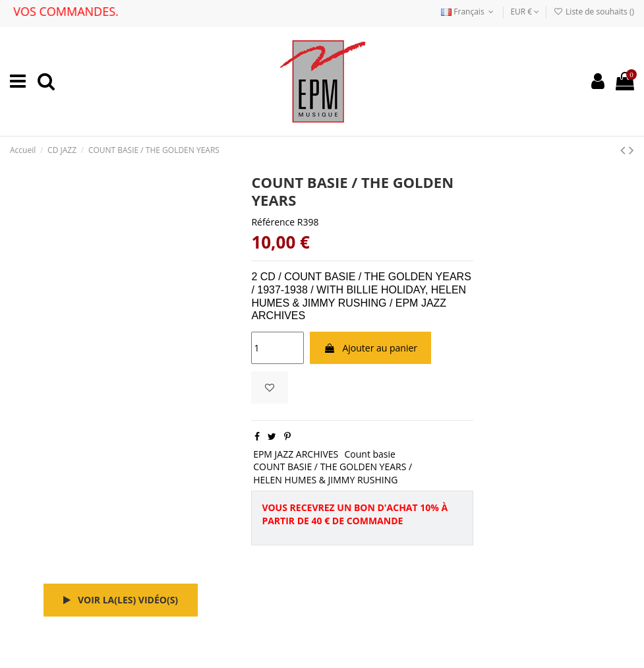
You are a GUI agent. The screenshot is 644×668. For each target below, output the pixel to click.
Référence (273, 222)
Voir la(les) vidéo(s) (121, 600)
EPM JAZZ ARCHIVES (296, 454)
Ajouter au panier (370, 348)
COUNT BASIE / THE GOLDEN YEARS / (333, 467)
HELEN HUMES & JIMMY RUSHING (325, 480)
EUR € (525, 12)
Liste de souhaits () (594, 12)
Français (469, 12)
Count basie (369, 454)
